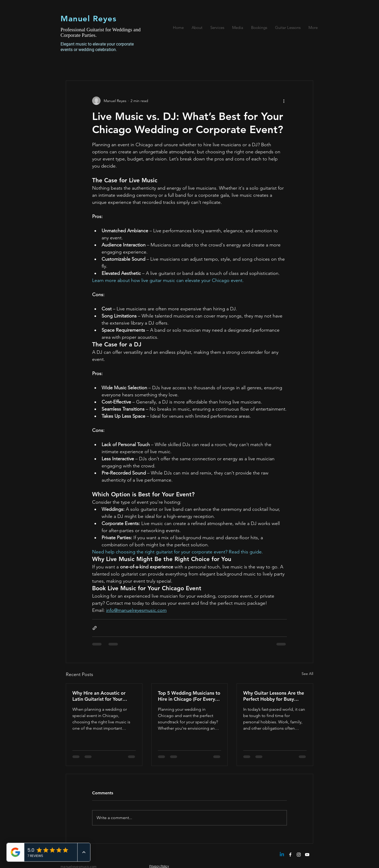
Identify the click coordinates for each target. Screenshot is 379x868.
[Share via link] (95, 628)
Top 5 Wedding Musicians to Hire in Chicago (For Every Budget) (189, 696)
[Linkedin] (282, 855)
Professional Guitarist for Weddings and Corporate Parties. (101, 32)
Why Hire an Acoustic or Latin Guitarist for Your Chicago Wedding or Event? (103, 696)
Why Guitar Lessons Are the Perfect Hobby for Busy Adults (274, 696)
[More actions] (284, 101)
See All (307, 674)
